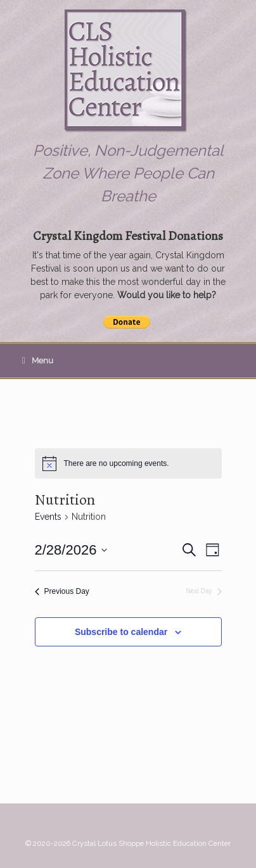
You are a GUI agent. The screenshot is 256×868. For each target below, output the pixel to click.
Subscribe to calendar (121, 632)
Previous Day (62, 591)
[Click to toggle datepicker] (71, 550)
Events (48, 517)
